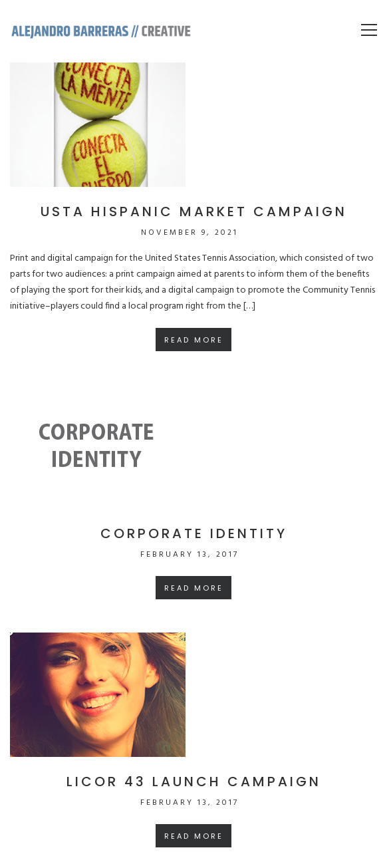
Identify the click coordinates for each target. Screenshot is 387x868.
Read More (194, 340)
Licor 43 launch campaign (194, 782)
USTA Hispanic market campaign (194, 212)
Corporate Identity (194, 533)
